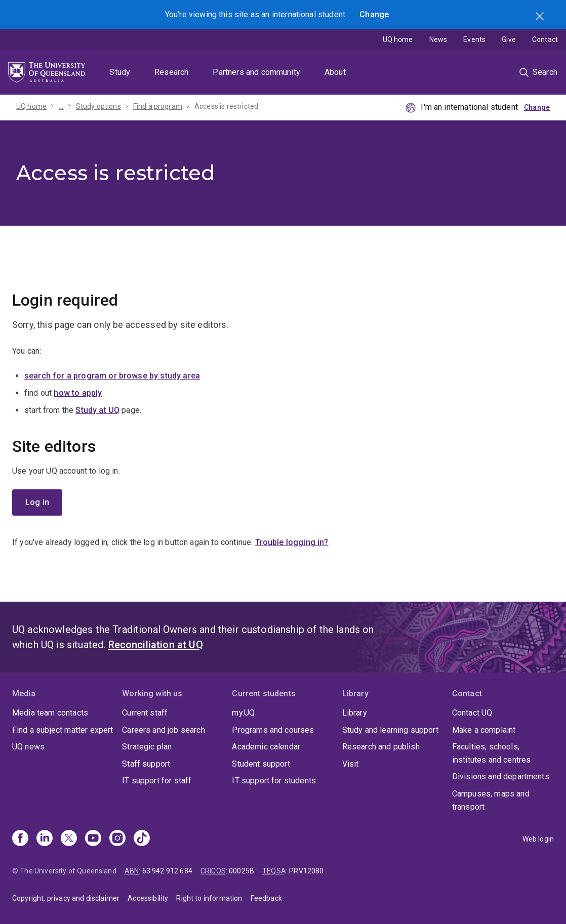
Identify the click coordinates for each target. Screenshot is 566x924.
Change (374, 14)
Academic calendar (266, 747)
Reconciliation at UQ (156, 645)
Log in (37, 502)
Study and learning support (390, 730)
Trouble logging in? (292, 542)
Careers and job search (164, 730)
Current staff (145, 713)
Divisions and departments (501, 776)
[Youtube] (93, 839)
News (438, 39)
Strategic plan (147, 747)
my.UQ (243, 713)
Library (355, 713)
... (61, 106)
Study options (98, 106)
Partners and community (256, 72)
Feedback (266, 898)
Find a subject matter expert (63, 730)
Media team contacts (50, 713)
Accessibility (148, 898)
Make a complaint (484, 730)
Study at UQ (97, 410)
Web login (538, 839)
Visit (351, 764)
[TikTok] (142, 839)
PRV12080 (306, 871)
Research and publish (381, 747)
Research (171, 72)
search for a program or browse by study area (112, 376)
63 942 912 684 (167, 871)
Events (474, 39)
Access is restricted (226, 106)
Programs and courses (273, 730)
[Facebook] (20, 839)
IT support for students (274, 781)
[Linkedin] (45, 839)
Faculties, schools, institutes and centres (492, 753)
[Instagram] (117, 839)
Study (120, 72)
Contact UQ (472, 713)
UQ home (398, 39)
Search (541, 17)
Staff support (146, 764)
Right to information (209, 898)
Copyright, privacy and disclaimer (66, 898)
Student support (261, 764)
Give (509, 39)
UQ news (28, 747)
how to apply (78, 393)
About (335, 72)
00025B (241, 871)
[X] (69, 839)
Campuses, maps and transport (491, 800)
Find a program (158, 106)
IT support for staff (157, 781)
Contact (545, 39)
